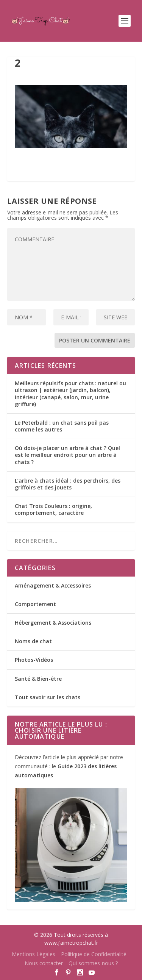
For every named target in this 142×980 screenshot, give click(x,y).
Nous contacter (44, 963)
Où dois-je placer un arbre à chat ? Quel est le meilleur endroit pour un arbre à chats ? (67, 455)
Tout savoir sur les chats (48, 697)
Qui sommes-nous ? (93, 963)
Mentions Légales (34, 954)
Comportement (35, 604)
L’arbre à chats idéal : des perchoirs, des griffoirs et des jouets (68, 484)
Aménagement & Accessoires (53, 585)
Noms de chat (33, 641)
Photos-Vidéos (34, 660)
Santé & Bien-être (38, 679)
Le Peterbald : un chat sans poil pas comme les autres (62, 426)
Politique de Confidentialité (94, 954)
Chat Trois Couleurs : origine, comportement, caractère (53, 509)
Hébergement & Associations (53, 623)
